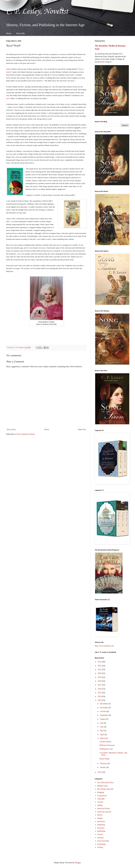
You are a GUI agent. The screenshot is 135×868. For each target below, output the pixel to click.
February (104, 763)
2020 (100, 673)
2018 (100, 681)
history (100, 815)
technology (101, 844)
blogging (101, 792)
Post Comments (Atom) (26, 434)
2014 (100, 696)
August (103, 719)
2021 (100, 670)
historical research (104, 812)
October (103, 711)
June (102, 727)
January (103, 767)
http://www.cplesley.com (104, 646)
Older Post (82, 430)
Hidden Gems (102, 786)
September (104, 715)
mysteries (101, 828)
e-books (100, 802)
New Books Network (105, 789)
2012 (100, 772)
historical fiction (103, 809)
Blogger (78, 863)
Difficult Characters (107, 745)
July (102, 723)
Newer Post (11, 430)
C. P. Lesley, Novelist (37, 11)
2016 (100, 689)
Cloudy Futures (105, 742)
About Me (20, 33)
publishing (101, 831)
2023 (100, 662)
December (104, 704)
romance (100, 838)
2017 (100, 685)
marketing (101, 825)
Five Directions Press (105, 783)
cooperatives (102, 796)
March (103, 738)
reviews (100, 834)
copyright (101, 799)
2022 (100, 666)
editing (100, 805)
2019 (100, 677)
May (102, 731)
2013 (100, 700)
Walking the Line (106, 749)
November (104, 708)
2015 (100, 693)
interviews (101, 821)
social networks (103, 841)
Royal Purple (105, 759)
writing (100, 847)
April (102, 735)
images (100, 818)
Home (9, 33)
